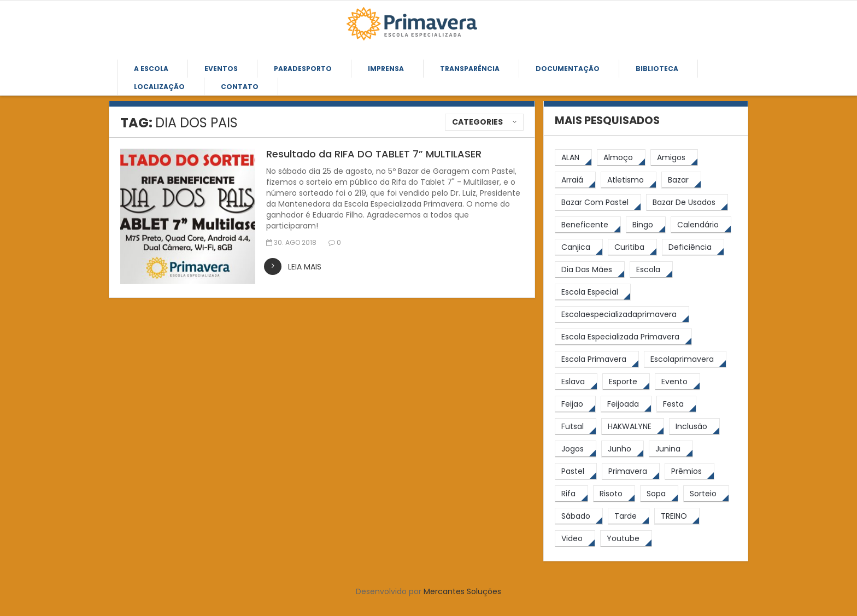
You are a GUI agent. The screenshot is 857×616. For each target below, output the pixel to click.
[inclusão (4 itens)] (694, 427)
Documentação (568, 69)
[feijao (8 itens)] (575, 404)
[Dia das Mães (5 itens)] (590, 270)
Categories (477, 122)
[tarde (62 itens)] (629, 516)
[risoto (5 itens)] (614, 494)
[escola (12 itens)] (651, 270)
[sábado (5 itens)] (579, 516)
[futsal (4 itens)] (576, 427)
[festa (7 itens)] (676, 404)
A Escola (151, 69)
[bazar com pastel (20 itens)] (598, 203)
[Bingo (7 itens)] (646, 225)
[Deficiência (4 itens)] (693, 247)
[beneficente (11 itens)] (588, 225)
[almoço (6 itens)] (621, 158)
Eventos (221, 69)
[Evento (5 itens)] (677, 382)
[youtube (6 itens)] (626, 539)
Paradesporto (303, 69)
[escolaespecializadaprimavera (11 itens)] (622, 315)
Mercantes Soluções (462, 591)
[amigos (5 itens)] (674, 158)
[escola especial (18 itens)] (593, 292)
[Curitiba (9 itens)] (632, 247)
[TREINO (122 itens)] (677, 516)
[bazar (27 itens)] (681, 180)
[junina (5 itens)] (671, 449)
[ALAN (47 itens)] (573, 158)
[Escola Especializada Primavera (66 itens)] (623, 337)
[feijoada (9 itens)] (626, 404)
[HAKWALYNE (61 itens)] (633, 427)
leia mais (305, 267)
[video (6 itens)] (575, 539)
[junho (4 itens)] (623, 449)
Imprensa (386, 69)
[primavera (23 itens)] (631, 471)
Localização (159, 87)
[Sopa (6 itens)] (659, 494)
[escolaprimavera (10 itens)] (685, 359)
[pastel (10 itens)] (576, 471)
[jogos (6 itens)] (576, 449)
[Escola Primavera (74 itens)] (597, 359)
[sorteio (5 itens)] (706, 494)
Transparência (470, 69)
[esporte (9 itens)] (626, 382)
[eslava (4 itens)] (576, 382)
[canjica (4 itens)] (579, 247)
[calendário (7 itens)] (701, 225)
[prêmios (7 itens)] (689, 471)
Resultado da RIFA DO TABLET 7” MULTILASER (374, 154)
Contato (240, 87)
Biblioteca (657, 69)
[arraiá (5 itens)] (575, 180)
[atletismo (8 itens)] (629, 180)
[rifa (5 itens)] (571, 494)
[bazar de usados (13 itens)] (687, 203)
